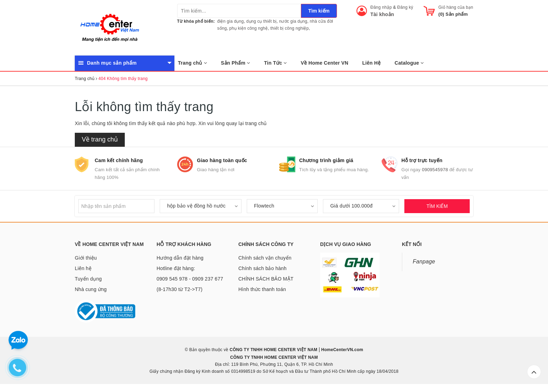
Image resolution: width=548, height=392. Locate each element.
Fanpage (424, 262)
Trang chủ (192, 63)
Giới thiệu (86, 258)
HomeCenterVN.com (342, 350)
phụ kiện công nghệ (248, 28)
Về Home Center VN (325, 63)
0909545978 (435, 170)
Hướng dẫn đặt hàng (180, 258)
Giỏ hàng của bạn (456, 7)
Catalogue (409, 63)
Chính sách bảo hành (262, 268)
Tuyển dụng (88, 279)
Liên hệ (83, 268)
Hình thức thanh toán (262, 289)
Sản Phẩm (236, 63)
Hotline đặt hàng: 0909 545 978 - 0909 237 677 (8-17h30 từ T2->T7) (190, 279)
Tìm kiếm (319, 11)
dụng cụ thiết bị (262, 21)
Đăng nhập (381, 7)
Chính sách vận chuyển (265, 258)
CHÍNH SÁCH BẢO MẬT (266, 279)
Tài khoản (382, 14)
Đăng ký (405, 7)
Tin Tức (276, 63)
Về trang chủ (100, 139)
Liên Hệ (372, 63)
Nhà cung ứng (91, 289)
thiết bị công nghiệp (289, 28)
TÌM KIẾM (437, 206)
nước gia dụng (293, 21)
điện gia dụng (231, 21)
